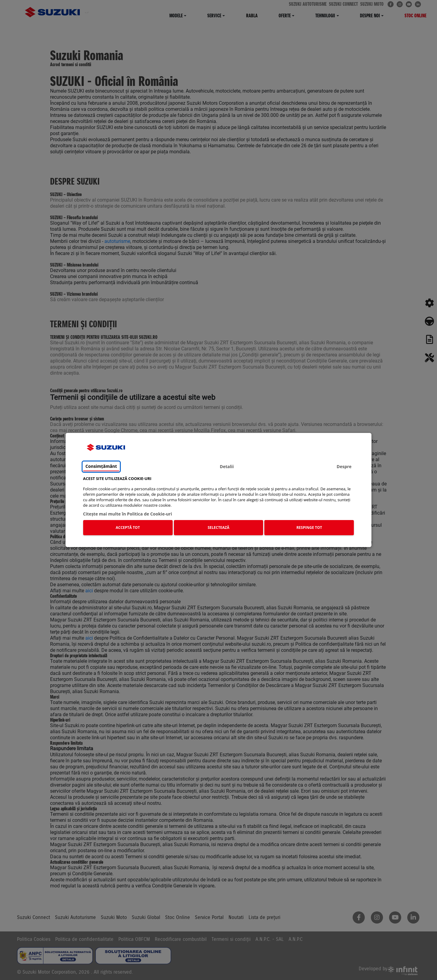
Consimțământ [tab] (101, 466)
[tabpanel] (219, 507)
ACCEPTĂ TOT (128, 527)
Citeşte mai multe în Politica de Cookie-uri (128, 514)
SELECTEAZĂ (218, 527)
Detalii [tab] (227, 467)
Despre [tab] (344, 467)
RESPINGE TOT (309, 527)
